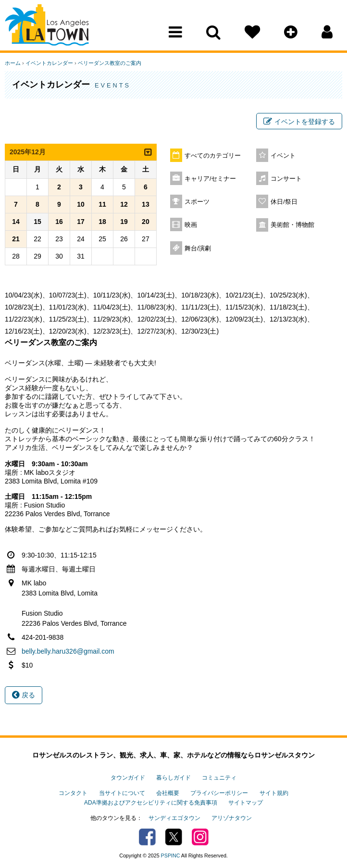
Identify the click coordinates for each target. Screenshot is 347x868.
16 (59, 222)
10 (81, 204)
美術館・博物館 (292, 225)
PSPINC (171, 856)
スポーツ (197, 202)
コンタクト (73, 793)
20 (146, 222)
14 (16, 222)
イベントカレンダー (49, 63)
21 (16, 239)
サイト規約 (274, 793)
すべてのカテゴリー (213, 156)
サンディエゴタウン (174, 818)
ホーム (13, 63)
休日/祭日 (284, 202)
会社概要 (168, 793)
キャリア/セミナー (211, 179)
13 (146, 204)
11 (102, 204)
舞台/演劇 (198, 248)
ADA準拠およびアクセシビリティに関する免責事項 (150, 803)
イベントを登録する (299, 122)
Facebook (147, 837)
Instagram (200, 837)
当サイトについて (122, 793)
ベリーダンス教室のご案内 (110, 63)
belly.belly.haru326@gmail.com (68, 651)
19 (124, 222)
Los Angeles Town (47, 26)
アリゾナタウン (232, 818)
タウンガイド (128, 778)
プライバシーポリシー (219, 793)
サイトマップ (246, 803)
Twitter (174, 837)
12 (124, 204)
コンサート (286, 179)
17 (81, 222)
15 (37, 222)
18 (102, 222)
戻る (24, 695)
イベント (283, 156)
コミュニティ (219, 778)
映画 (191, 225)
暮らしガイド (173, 778)
